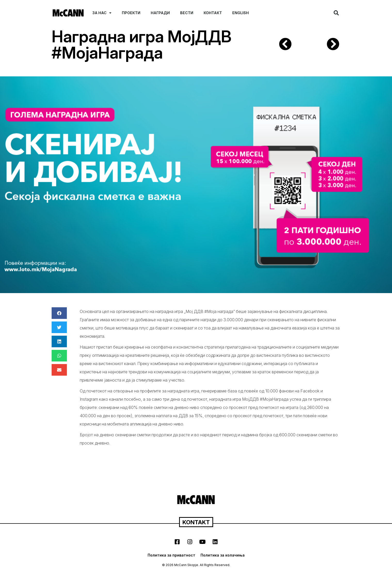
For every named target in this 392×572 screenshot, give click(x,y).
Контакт (213, 13)
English (241, 13)
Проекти (131, 13)
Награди (160, 13)
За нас (102, 13)
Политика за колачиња (223, 555)
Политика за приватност (171, 555)
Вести (187, 13)
